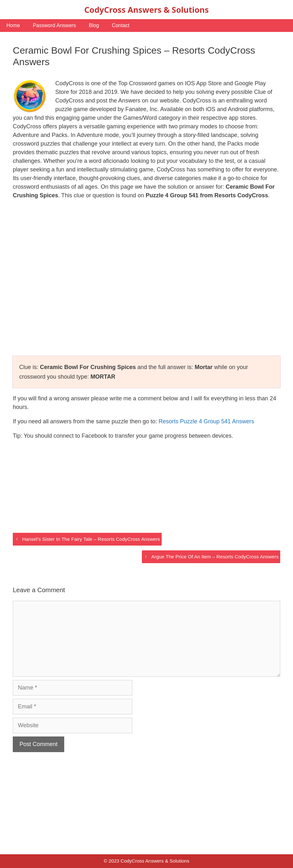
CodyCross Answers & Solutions (146, 10)
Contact (121, 25)
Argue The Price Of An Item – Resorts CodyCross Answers (215, 557)
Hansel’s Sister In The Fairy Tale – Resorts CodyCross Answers (91, 539)
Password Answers (54, 25)
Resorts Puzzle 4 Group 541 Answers (206, 421)
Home (13, 25)
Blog (94, 25)
